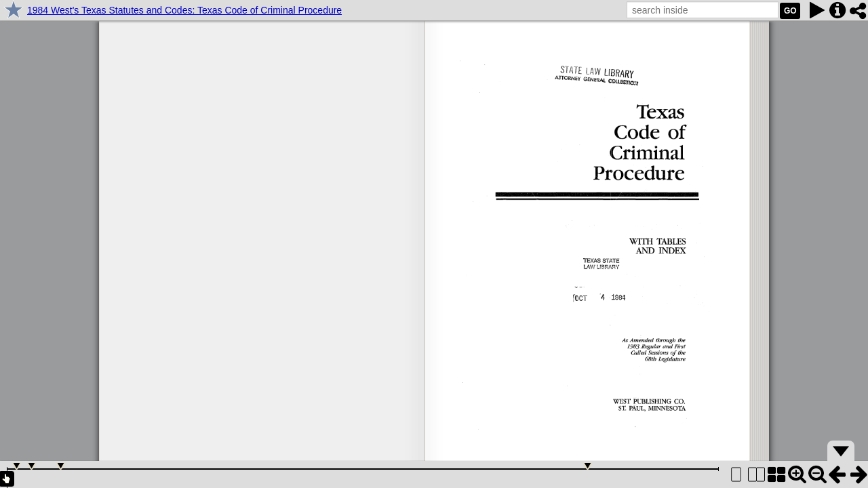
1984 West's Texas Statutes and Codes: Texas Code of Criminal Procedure (184, 10)
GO (790, 11)
